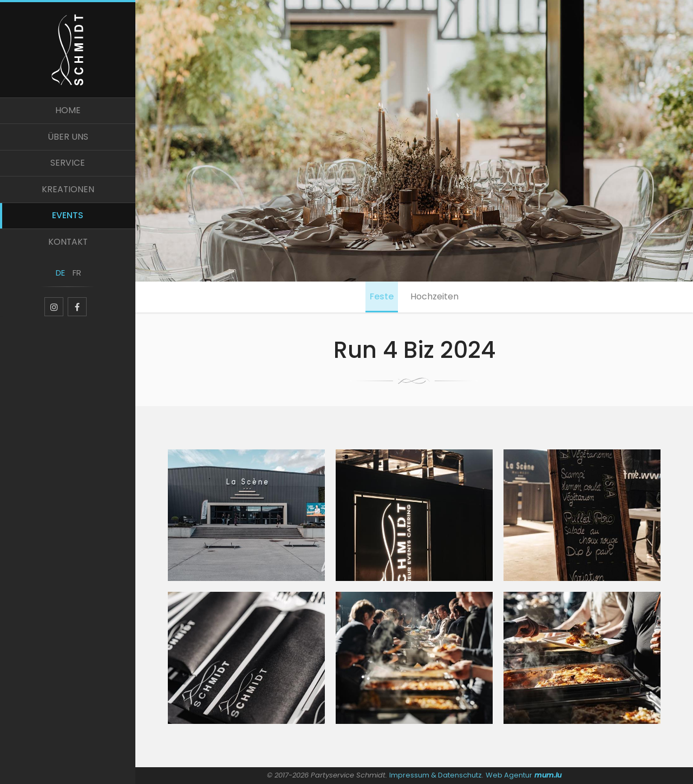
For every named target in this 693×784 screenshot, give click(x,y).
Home (68, 113)
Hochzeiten (436, 297)
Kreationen (68, 194)
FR (76, 280)
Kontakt (68, 248)
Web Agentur (509, 775)
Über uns (68, 140)
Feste (381, 297)
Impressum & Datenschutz (436, 775)
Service (68, 167)
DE (60, 280)
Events (68, 221)
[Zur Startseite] (68, 50)
